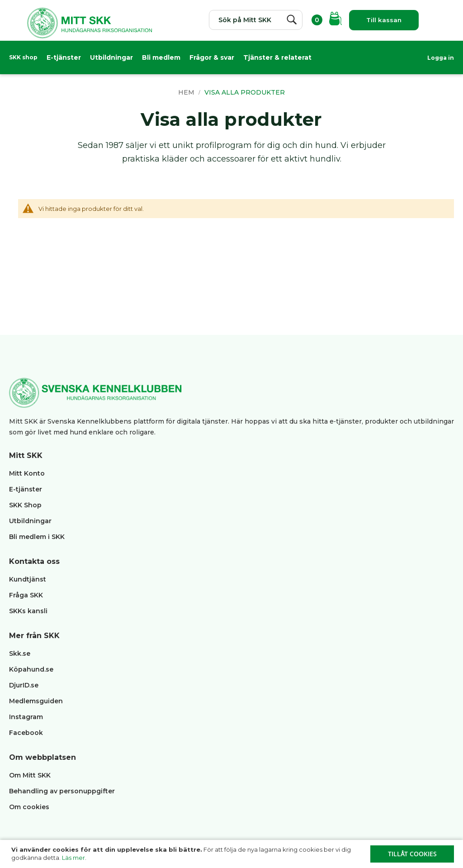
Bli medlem (161, 57)
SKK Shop (25, 505)
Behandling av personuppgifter (62, 791)
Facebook (26, 733)
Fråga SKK (26, 595)
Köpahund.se (31, 669)
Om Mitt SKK (30, 775)
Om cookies (29, 807)
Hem (187, 92)
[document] (233, 854)
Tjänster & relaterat (277, 57)
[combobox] (253, 20)
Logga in (441, 58)
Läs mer (73, 858)
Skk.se (20, 653)
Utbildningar (111, 57)
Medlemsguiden (37, 701)
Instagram (26, 717)
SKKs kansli (28, 611)
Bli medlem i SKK (37, 537)
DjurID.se (24, 685)
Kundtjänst (28, 579)
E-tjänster (64, 57)
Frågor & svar (212, 57)
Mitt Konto (27, 473)
